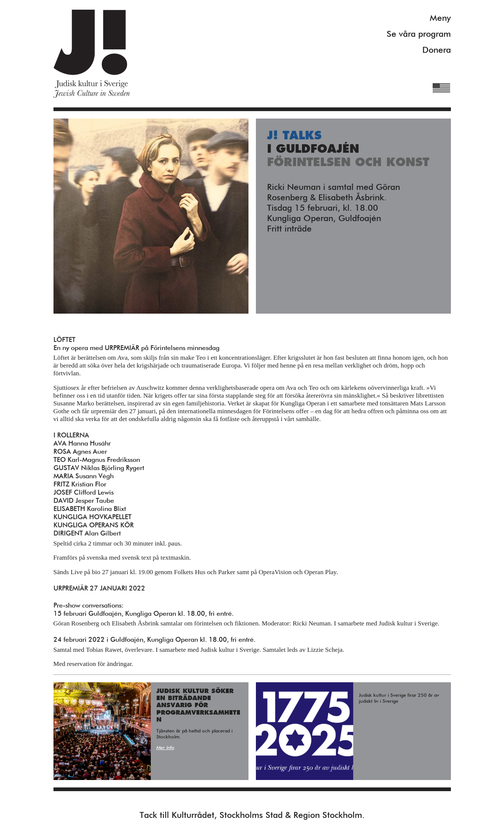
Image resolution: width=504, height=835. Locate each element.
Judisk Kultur (92, 54)
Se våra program (419, 34)
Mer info (165, 748)
